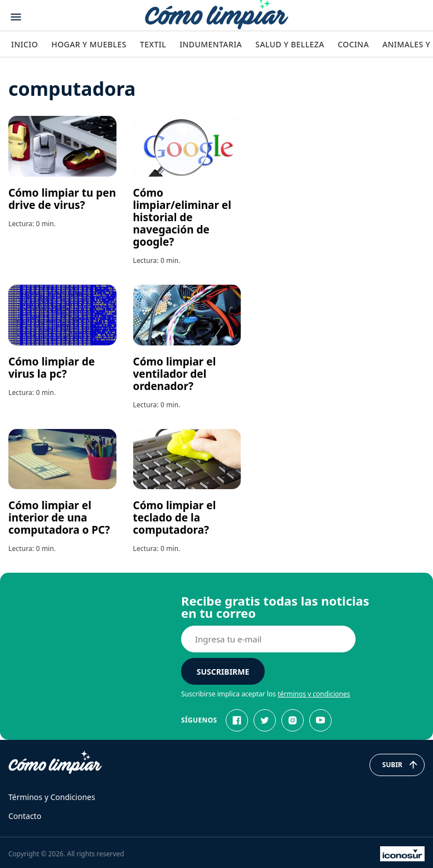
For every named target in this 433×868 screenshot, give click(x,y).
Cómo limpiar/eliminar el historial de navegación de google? (182, 217)
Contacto (25, 816)
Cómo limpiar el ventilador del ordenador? (175, 374)
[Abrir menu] (16, 17)
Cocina (353, 44)
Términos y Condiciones (52, 797)
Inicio (25, 44)
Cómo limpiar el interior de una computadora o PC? (59, 518)
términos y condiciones (314, 694)
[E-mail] (268, 639)
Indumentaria (211, 44)
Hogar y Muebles (89, 44)
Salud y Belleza (290, 44)
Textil (153, 44)
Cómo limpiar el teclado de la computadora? (175, 518)
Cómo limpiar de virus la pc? (52, 368)
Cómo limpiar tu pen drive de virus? (62, 199)
